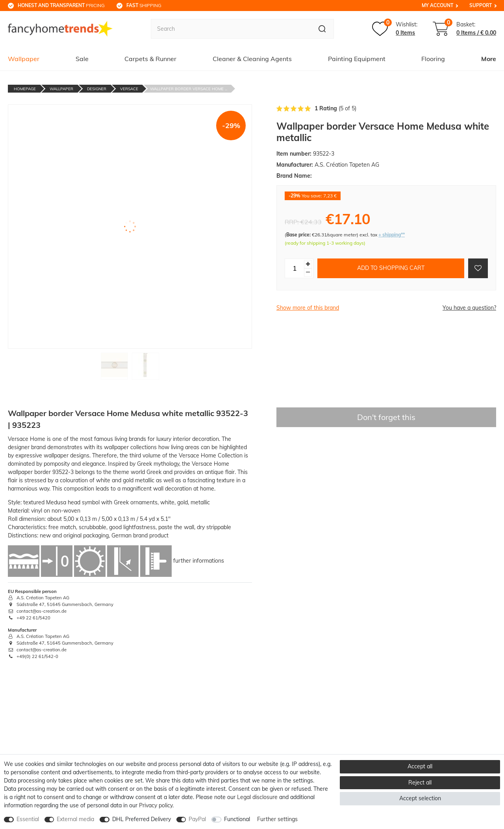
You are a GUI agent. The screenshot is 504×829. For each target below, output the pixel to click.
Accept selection (420, 798)
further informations (199, 560)
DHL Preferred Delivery (142, 819)
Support (481, 5)
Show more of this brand (308, 308)
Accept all (420, 766)
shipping (144, 5)
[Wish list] (395, 29)
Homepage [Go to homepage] (25, 89)
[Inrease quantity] (308, 264)
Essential (28, 819)
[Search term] (231, 29)
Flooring (433, 59)
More (489, 59)
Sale (82, 59)
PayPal (197, 819)
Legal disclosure (257, 797)
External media (75, 819)
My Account (437, 5)
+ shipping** (392, 235)
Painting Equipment (357, 59)
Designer (97, 89)
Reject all (420, 783)
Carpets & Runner (150, 59)
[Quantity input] (295, 268)
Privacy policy (156, 805)
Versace (129, 89)
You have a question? (469, 308)
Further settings (277, 819)
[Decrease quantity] (308, 272)
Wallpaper (24, 59)
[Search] (322, 29)
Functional (237, 819)
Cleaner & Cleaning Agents (252, 59)
